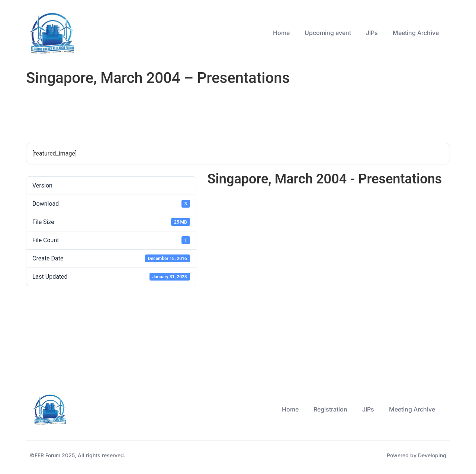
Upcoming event (328, 33)
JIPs (372, 33)
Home (281, 33)
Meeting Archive (416, 33)
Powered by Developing (416, 455)
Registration (330, 409)
